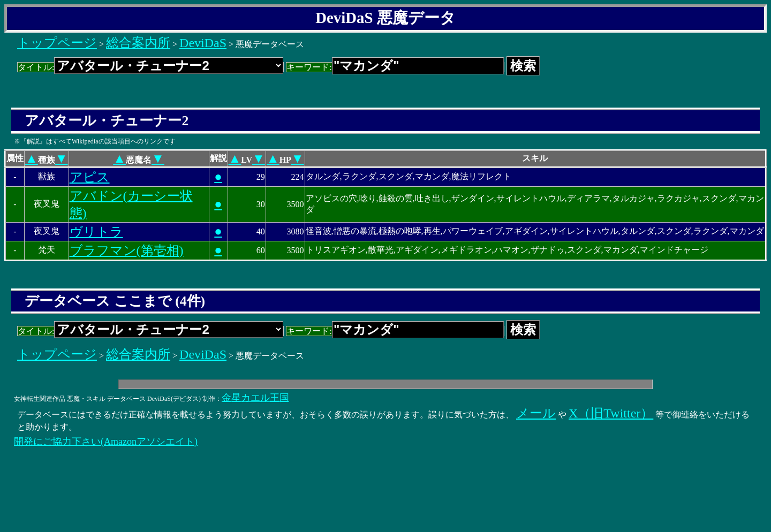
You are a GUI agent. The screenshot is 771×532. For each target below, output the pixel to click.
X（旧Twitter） (611, 413)
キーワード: (395, 67)
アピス (90, 177)
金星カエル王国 (255, 398)
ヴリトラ (96, 232)
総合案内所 (138, 43)
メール (536, 413)
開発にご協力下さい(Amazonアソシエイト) (106, 442)
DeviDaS (203, 43)
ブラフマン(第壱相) (127, 250)
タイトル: (150, 67)
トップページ (57, 43)
